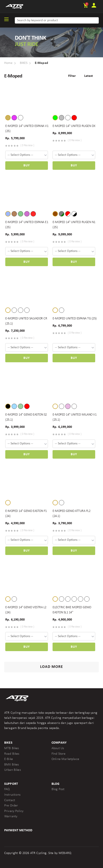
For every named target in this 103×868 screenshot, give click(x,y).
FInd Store (59, 754)
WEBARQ (65, 853)
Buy (27, 166)
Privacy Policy (14, 811)
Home (8, 63)
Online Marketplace (65, 759)
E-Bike (9, 759)
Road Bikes (12, 754)
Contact (10, 800)
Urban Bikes (13, 770)
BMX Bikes (12, 765)
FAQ (7, 789)
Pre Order (11, 806)
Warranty (11, 816)
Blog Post (58, 789)
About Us (58, 748)
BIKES (24, 63)
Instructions (12, 795)
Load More (51, 667)
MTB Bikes (12, 748)
